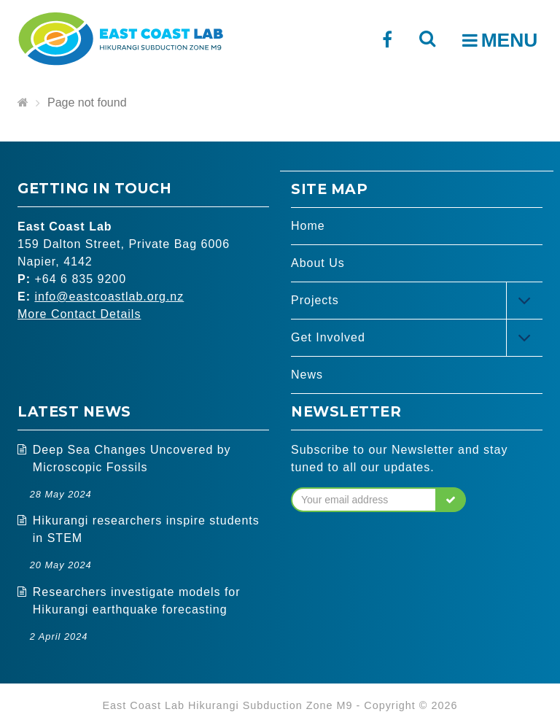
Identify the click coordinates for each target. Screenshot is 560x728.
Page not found (87, 102)
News (307, 375)
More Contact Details (79, 314)
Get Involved (328, 337)
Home (308, 226)
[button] (451, 500)
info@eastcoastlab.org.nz (109, 297)
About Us (318, 263)
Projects (315, 300)
